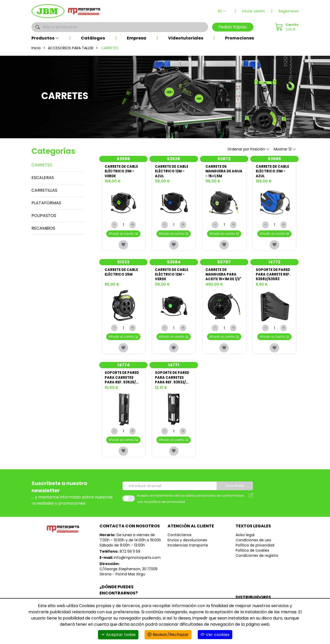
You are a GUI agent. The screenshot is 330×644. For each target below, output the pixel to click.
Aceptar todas (118, 635)
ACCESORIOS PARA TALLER (72, 48)
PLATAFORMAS (46, 203)
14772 (274, 265)
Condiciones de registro (257, 565)
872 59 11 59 (130, 561)
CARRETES (42, 165)
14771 (174, 371)
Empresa (137, 38)
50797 (224, 265)
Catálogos (93, 38)
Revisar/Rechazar (168, 635)
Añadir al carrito (123, 236)
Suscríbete (237, 495)
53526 (174, 159)
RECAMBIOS (43, 228)
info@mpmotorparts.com (137, 567)
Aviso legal (245, 544)
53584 (174, 265)
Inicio (36, 48)
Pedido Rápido (233, 27)
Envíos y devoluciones (187, 550)
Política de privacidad (255, 555)
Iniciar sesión (254, 11)
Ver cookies (215, 635)
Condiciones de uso (253, 550)
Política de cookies (252, 560)
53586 (123, 159)
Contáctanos (180, 544)
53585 (274, 159)
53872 (224, 159)
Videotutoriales (186, 38)
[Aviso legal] (251, 508)
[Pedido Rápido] (286, 27)
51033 (123, 265)
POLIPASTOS (44, 216)
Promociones (240, 38)
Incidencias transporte (188, 555)
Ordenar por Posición (249, 149)
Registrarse (289, 11)
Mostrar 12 (285, 149)
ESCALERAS (43, 178)
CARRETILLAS (44, 190)
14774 (123, 371)
